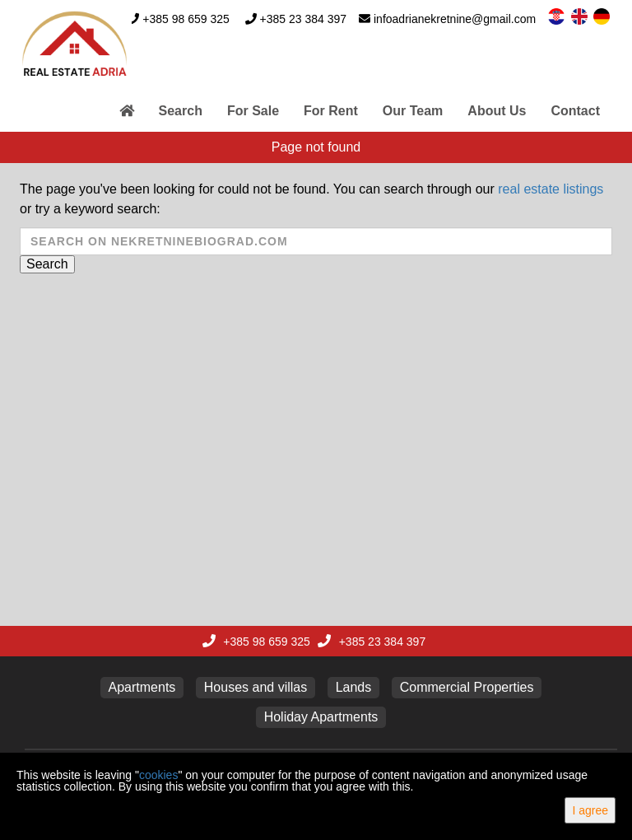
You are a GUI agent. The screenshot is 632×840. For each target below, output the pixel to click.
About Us (497, 111)
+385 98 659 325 (186, 19)
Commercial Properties (467, 687)
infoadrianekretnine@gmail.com (455, 19)
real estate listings (551, 189)
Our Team (413, 111)
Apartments (142, 687)
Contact (575, 111)
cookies (158, 775)
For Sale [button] (253, 111)
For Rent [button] (331, 111)
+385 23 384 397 (304, 19)
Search (181, 111)
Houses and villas (256, 687)
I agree (590, 810)
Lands (354, 687)
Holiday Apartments (321, 717)
